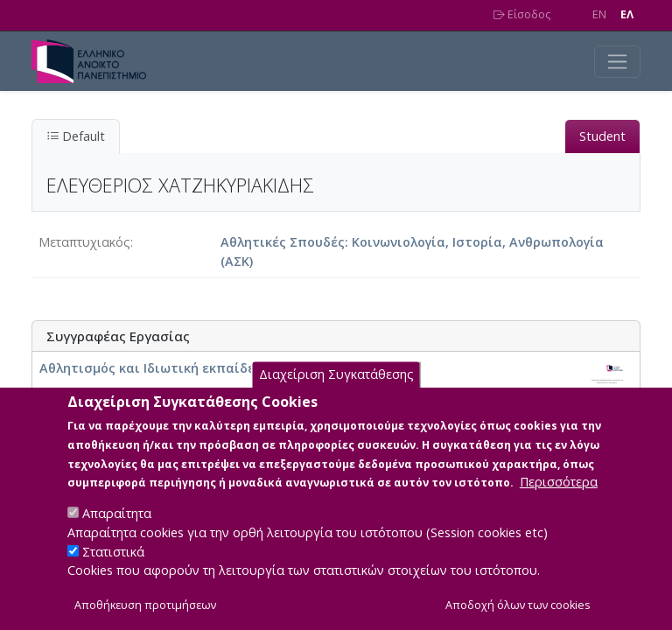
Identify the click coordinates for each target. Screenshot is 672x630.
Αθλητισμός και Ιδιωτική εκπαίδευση (159, 368)
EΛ (627, 14)
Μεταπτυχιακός (84, 242)
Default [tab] (76, 136)
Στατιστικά (113, 574)
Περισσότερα (559, 504)
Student (602, 136)
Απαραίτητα (117, 536)
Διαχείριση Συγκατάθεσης (336, 397)
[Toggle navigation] (617, 62)
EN (599, 14)
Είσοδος (522, 14)
